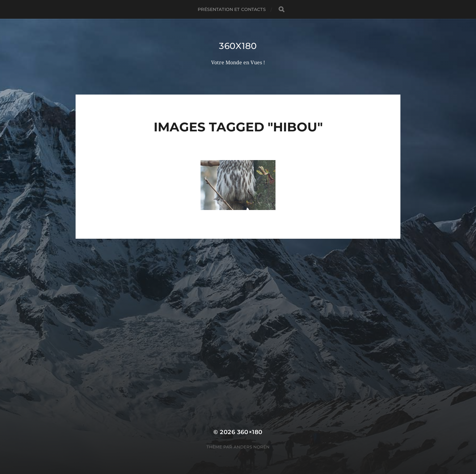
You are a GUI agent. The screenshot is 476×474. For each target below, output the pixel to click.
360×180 (250, 432)
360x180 (238, 46)
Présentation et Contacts (232, 9)
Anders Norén (252, 447)
